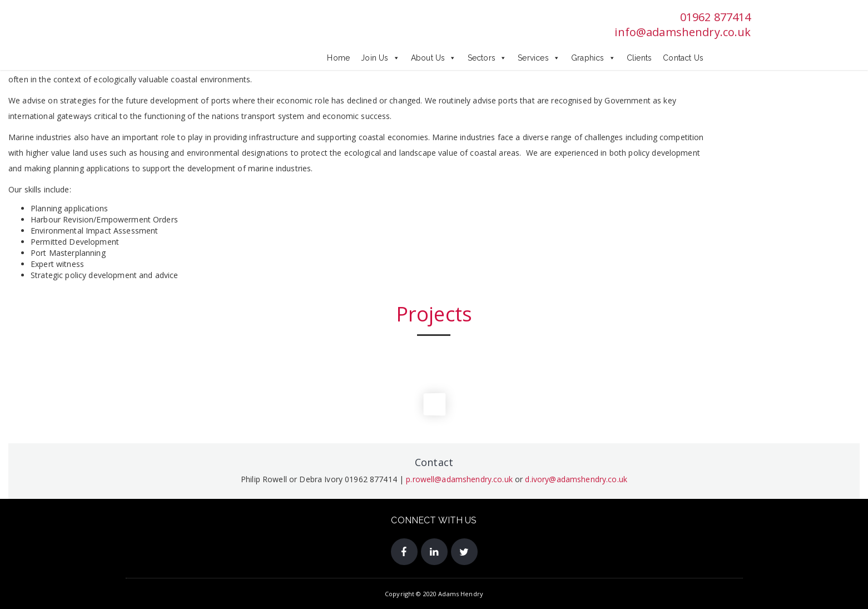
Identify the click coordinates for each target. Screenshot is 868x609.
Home (338, 58)
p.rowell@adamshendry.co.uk (459, 479)
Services (539, 58)
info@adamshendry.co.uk (683, 32)
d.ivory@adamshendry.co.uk (576, 479)
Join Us (380, 58)
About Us (434, 58)
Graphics (593, 58)
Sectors (487, 58)
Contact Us (683, 58)
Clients (639, 58)
